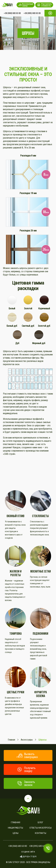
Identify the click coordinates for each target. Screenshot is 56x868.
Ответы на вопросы (40, 828)
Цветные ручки (16, 692)
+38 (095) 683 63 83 (32, 13)
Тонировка (16, 634)
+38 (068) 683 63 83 (12, 13)
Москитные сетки (41, 571)
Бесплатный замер (26, 5)
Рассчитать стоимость (44, 5)
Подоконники (40, 634)
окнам (39, 119)
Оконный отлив (15, 516)
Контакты (41, 833)
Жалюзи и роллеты (16, 573)
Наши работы (15, 828)
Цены (16, 833)
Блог (40, 822)
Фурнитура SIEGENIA (41, 694)
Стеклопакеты (40, 516)
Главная (16, 822)
